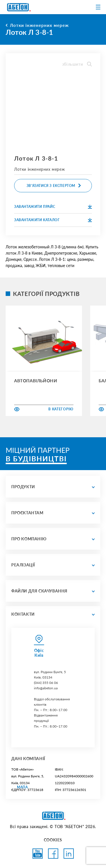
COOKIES (53, 840)
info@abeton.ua (46, 688)
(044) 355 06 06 (46, 683)
